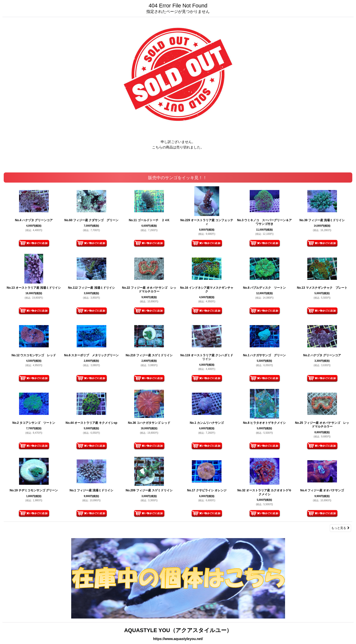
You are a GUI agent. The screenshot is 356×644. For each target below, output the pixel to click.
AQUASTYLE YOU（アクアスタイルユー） (178, 630)
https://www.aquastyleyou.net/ (178, 639)
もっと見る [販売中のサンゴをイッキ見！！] (340, 528)
